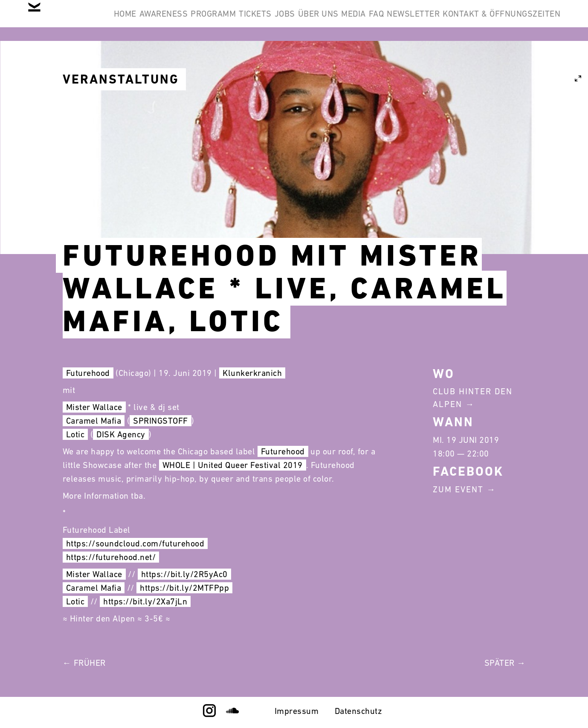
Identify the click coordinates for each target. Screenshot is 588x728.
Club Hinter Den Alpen (473, 398)
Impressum (297, 711)
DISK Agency (121, 434)
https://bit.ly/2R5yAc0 (184, 574)
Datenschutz (359, 711)
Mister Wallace (94, 407)
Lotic (75, 434)
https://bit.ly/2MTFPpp (184, 588)
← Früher (84, 663)
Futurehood (88, 373)
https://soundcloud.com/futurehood (135, 543)
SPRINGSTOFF (161, 421)
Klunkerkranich (252, 373)
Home (135, 20)
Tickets (304, 20)
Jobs (347, 20)
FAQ (478, 20)
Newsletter (527, 20)
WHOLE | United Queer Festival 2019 (233, 465)
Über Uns (393, 20)
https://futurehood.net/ (111, 557)
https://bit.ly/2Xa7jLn (145, 601)
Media (442, 20)
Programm (249, 20)
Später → (505, 663)
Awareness (187, 20)
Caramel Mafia (94, 421)
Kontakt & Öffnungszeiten (495, 61)
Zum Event (458, 489)
